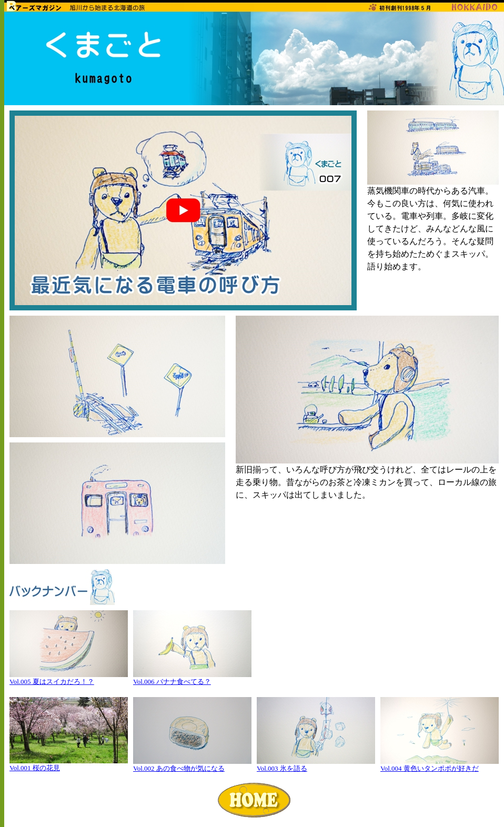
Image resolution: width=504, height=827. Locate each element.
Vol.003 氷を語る (282, 768)
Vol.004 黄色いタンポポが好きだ (430, 768)
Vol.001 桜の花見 (35, 768)
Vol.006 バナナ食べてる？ (172, 682)
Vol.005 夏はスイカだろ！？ (52, 682)
